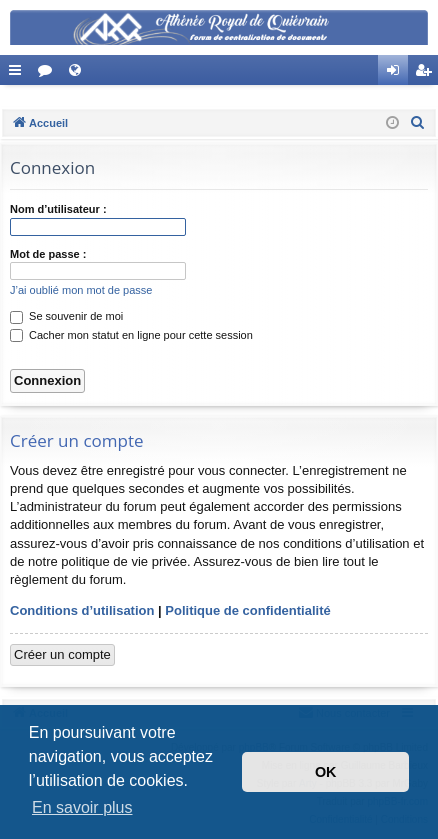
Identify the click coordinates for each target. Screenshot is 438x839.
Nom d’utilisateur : (58, 209)
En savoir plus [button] (82, 807)
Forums (49, 74)
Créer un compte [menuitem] (427, 74)
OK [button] (326, 772)
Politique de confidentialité (247, 610)
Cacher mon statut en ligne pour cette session (131, 335)
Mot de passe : (48, 254)
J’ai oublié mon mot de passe (81, 290)
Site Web (79, 74)
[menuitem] (418, 123)
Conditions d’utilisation (82, 610)
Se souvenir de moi (66, 316)
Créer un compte (62, 654)
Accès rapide (19, 74)
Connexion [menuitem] (397, 74)
